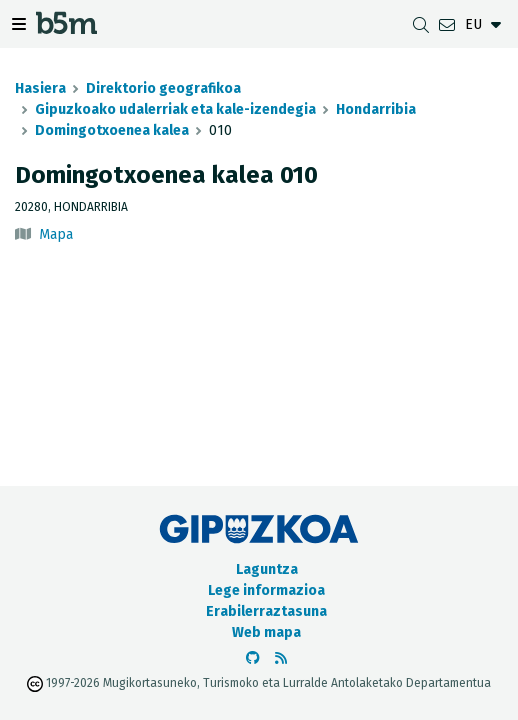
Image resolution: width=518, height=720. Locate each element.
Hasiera (40, 88)
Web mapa (266, 632)
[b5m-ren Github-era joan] (253, 658)
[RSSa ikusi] (281, 658)
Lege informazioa (266, 590)
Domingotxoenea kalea (112, 130)
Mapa (56, 234)
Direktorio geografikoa (163, 88)
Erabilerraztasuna (266, 611)
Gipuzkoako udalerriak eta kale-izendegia (175, 109)
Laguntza (267, 569)
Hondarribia (376, 109)
